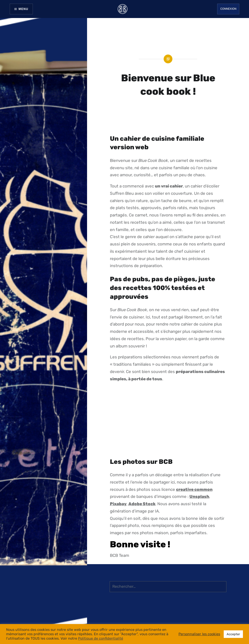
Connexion (228, 9)
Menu (23, 9)
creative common (194, 489)
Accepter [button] (233, 634)
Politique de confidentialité (101, 638)
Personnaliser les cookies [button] (199, 634)
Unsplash (199, 496)
